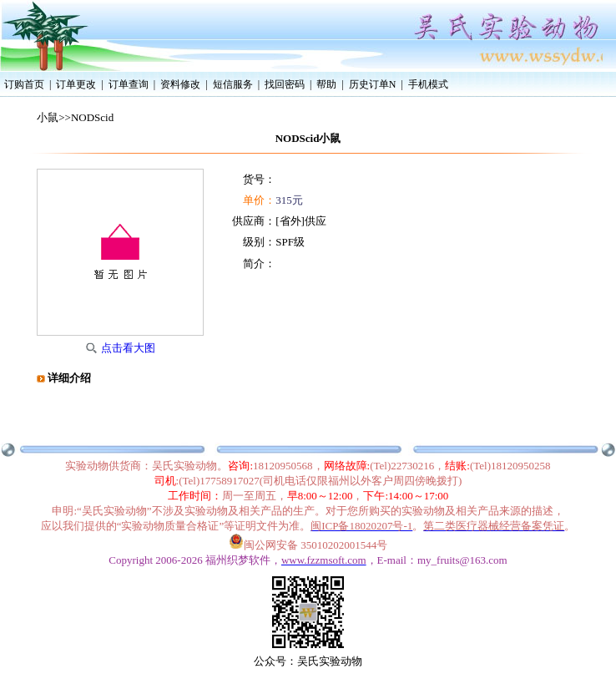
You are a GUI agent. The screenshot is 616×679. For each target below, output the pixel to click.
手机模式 (428, 84)
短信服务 (233, 84)
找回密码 (285, 84)
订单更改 (76, 84)
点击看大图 (128, 348)
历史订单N (373, 84)
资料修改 (180, 84)
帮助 (326, 84)
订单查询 (129, 84)
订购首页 (24, 84)
